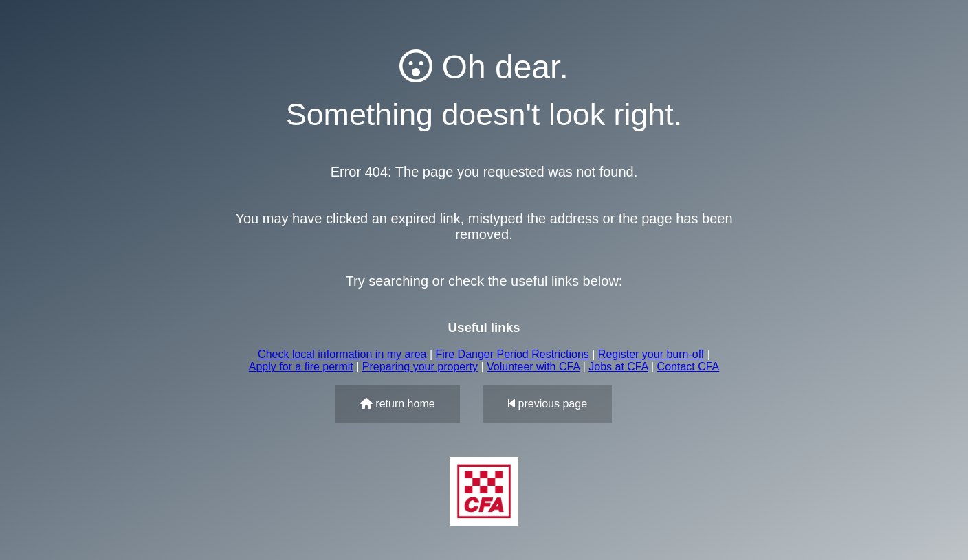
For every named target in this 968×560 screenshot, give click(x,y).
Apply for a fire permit (301, 367)
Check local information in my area (342, 354)
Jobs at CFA (618, 367)
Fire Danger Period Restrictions (513, 354)
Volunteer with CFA (533, 367)
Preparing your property (420, 367)
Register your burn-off (651, 354)
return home (398, 404)
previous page (548, 404)
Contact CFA (689, 367)
